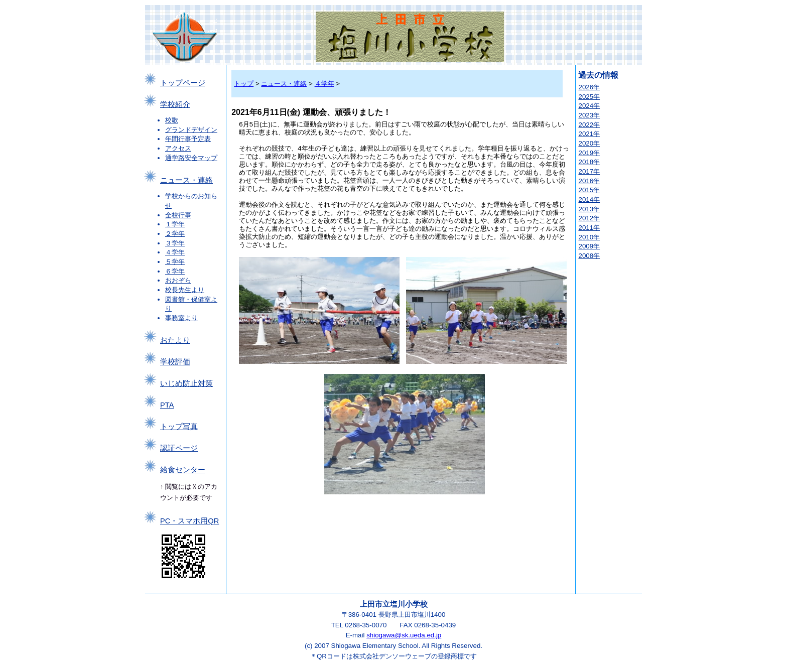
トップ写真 (179, 427)
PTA (167, 405)
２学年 (175, 234)
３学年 (175, 243)
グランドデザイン (191, 130)
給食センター (183, 470)
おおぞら (178, 280)
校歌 (172, 120)
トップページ (183, 83)
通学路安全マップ (191, 158)
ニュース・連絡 (186, 180)
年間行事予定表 (188, 139)
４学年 (175, 252)
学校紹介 (175, 104)
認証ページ (179, 448)
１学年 (175, 224)
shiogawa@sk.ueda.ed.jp (404, 635)
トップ (244, 84)
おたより (175, 340)
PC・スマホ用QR (189, 521)
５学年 (175, 262)
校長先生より (185, 290)
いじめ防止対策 (186, 383)
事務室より (181, 318)
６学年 (175, 271)
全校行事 (178, 215)
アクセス (178, 148)
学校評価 (175, 362)
